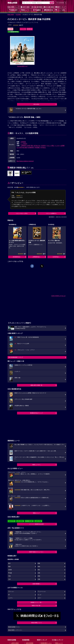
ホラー (39, 598)
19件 (18, 25)
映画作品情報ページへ (14, 627)
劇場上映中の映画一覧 (36, 385)
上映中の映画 (25, 7)
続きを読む (37, 104)
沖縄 (39, 579)
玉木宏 (28, 146)
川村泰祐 (23, 142)
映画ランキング (60, 7)
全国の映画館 (30, 643)
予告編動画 (37, 10)
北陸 (39, 573)
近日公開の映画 (49, 7)
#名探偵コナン (29, 521)
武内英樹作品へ (17, 257)
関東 (39, 563)
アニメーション (42, 592)
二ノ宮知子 (24, 144)
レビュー (22, 29)
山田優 (62, 146)
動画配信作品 (49, 10)
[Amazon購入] (22, 66)
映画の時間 (11, 15)
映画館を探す (13, 10)
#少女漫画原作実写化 (13, 32)
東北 (39, 570)
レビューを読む (60, 10)
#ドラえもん (11, 521)
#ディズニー (38, 521)
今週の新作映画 (37, 7)
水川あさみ (37, 146)
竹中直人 (43, 147)
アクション (11, 592)
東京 (9, 563)
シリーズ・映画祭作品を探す (37, 524)
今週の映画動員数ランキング (15, 357)
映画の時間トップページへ (15, 630)
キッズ (39, 595)
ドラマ (10, 25)
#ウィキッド (20, 521)
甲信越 (10, 573)
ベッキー (57, 146)
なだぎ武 (19, 147)
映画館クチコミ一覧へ (36, 602)
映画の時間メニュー (13, 7)
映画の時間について (37, 623)
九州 (9, 579)
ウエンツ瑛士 (50, 146)
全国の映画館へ (37, 584)
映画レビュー (36, 513)
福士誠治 (25, 147)
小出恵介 (43, 146)
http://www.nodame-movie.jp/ (25, 161)
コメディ (11, 598)
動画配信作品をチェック (37, 413)
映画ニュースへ (37, 465)
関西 (9, 567)
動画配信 (29, 29)
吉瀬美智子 (31, 147)
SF (9, 595)
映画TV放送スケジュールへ (36, 552)
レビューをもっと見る (22, 213)
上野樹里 (23, 146)
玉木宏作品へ (56, 257)
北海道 (10, 570)
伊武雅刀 (38, 147)
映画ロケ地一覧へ (36, 606)
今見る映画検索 (60, 3)
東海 (39, 567)
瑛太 (32, 146)
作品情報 (18, 15)
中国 (9, 576)
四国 (39, 576)
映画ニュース (25, 10)
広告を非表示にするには (58, 296)
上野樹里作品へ (36, 257)
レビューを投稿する (51, 213)
